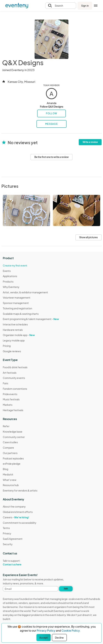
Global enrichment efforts (18, 512)
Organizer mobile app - (19, 335)
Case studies (10, 442)
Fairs (5, 383)
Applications (10, 276)
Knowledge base (13, 432)
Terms (6, 528)
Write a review (90, 142)
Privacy (7, 533)
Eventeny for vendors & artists (20, 490)
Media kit (8, 474)
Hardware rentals (13, 330)
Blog (5, 469)
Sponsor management (16, 303)
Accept (44, 638)
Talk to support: (20, 563)
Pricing (7, 346)
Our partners (10, 453)
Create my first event (15, 265)
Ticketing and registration (17, 308)
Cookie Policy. (71, 630)
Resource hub (11, 485)
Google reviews (12, 351)
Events (7, 271)
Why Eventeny (11, 287)
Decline (59, 638)
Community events (14, 378)
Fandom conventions (15, 389)
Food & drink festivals (15, 367)
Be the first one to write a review (51, 157)
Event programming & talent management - (31, 319)
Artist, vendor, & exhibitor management (25, 292)
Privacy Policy (46, 630)
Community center (14, 437)
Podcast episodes (13, 458)
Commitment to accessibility (20, 523)
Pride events (10, 394)
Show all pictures (89, 237)
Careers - (16, 517)
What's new (10, 480)
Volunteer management (17, 298)
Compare (8, 448)
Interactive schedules (15, 324)
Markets (8, 405)
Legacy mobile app (14, 340)
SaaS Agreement (13, 539)
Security (8, 544)
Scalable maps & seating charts (21, 314)
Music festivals (11, 399)
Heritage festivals (13, 410)
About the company (14, 506)
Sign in (85, 6)
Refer (6, 426)
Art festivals (10, 373)
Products (8, 281)
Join (66, 589)
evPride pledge (12, 464)
